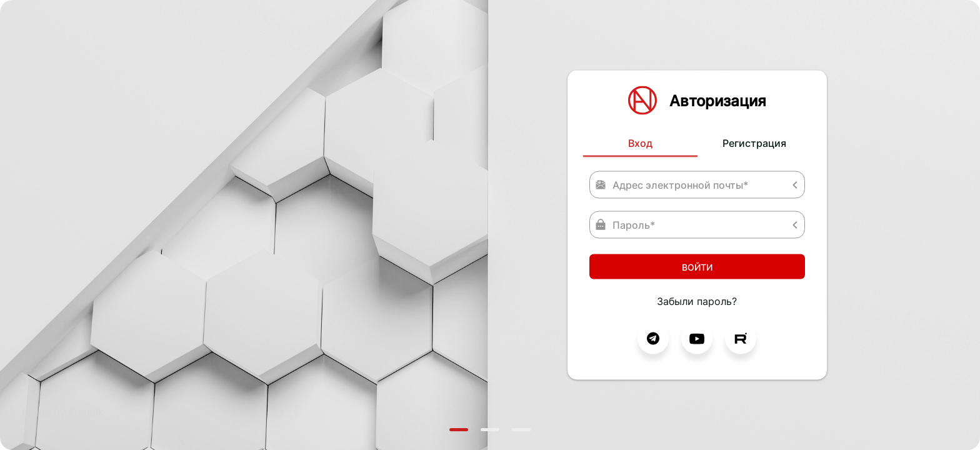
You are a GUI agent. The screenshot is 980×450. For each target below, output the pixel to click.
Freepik (86, 412)
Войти (697, 267)
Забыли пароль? (697, 301)
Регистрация (754, 143)
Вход (640, 143)
